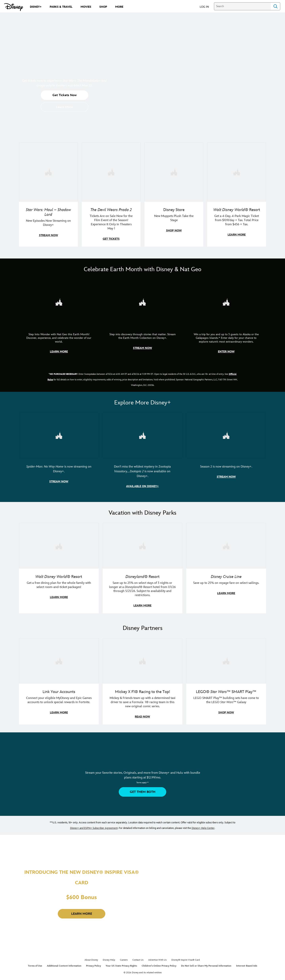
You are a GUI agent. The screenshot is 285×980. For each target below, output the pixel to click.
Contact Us (138, 958)
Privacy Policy (94, 964)
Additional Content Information (64, 964)
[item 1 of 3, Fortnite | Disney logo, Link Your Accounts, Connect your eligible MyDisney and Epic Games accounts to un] (59, 680)
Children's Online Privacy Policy (159, 964)
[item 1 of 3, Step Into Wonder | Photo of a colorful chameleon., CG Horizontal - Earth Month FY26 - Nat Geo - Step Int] (59, 319)
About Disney (91, 958)
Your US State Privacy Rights (121, 964)
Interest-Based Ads (247, 964)
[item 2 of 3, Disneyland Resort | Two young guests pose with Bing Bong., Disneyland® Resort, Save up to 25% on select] (143, 567)
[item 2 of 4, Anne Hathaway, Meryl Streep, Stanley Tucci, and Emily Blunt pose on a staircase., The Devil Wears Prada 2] (111, 194)
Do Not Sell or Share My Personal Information (206, 964)
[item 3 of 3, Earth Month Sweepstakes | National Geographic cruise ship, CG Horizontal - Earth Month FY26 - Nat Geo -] (226, 319)
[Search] (242, 6)
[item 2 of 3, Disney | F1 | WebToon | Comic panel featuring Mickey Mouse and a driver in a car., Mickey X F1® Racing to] (143, 680)
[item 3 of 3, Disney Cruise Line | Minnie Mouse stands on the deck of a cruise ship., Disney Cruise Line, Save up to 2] (226, 567)
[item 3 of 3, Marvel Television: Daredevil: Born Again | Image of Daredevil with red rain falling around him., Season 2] (226, 452)
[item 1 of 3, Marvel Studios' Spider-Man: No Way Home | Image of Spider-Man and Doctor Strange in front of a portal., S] (59, 452)
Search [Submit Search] (275, 6)
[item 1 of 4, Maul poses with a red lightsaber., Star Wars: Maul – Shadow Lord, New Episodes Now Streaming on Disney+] (48, 194)
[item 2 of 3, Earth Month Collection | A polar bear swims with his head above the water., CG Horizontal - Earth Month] (143, 319)
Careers (124, 958)
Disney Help (109, 958)
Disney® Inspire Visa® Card (186, 958)
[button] (206, 7)
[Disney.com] (14, 7)
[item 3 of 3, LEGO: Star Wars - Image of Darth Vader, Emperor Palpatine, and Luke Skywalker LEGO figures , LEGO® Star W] (226, 680)
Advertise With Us (157, 958)
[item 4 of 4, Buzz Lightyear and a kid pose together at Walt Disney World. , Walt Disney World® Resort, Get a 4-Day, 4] (237, 194)
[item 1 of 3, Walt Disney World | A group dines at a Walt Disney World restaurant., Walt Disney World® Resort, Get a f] (59, 567)
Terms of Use (35, 964)
